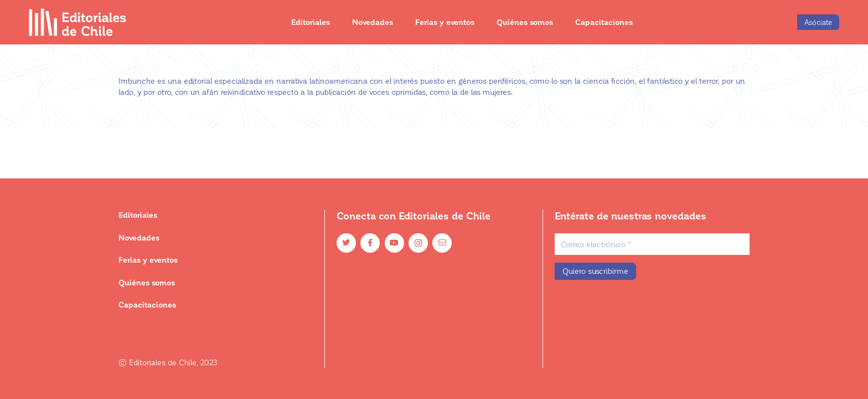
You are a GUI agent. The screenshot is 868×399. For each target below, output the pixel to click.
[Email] (442, 243)
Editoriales (138, 215)
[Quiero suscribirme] (595, 271)
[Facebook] (370, 243)
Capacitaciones (147, 305)
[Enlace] (78, 22)
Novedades (139, 237)
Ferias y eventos (148, 260)
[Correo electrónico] (652, 244)
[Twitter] (346, 243)
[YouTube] (394, 243)
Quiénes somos (147, 282)
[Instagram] (418, 243)
